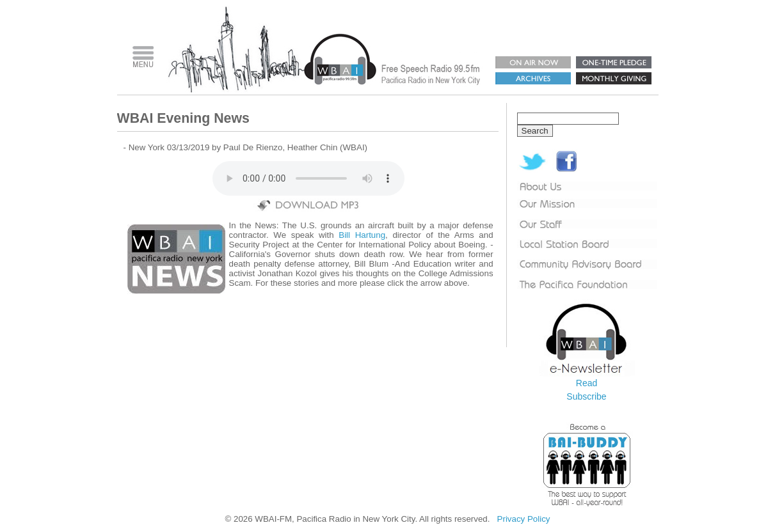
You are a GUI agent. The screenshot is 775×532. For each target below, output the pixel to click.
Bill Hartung (362, 235)
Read (587, 383)
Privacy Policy (524, 519)
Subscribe (586, 396)
